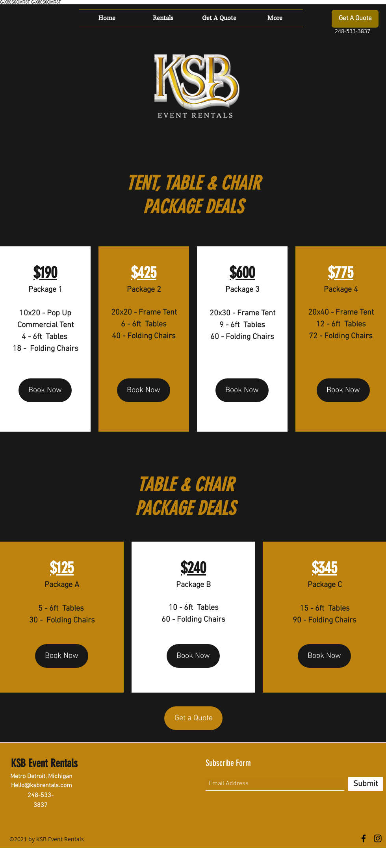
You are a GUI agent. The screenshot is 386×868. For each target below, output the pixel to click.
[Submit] (366, 784)
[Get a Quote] (193, 718)
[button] (163, 18)
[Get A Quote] (355, 19)
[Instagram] (378, 838)
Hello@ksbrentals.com (42, 786)
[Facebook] (364, 838)
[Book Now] (45, 390)
